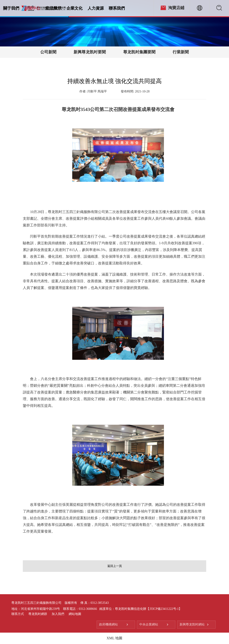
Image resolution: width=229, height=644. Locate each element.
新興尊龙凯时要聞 (90, 52)
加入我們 (58, 614)
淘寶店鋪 (176, 8)
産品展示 (53, 8)
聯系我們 (117, 8)
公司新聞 (48, 52)
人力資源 (96, 8)
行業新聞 (181, 52)
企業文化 (74, 8)
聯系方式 (18, 614)
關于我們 (11, 8)
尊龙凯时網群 (38, 614)
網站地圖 (75, 614)
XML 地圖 (115, 638)
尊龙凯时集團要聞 (139, 52)
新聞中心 (32, 8)
